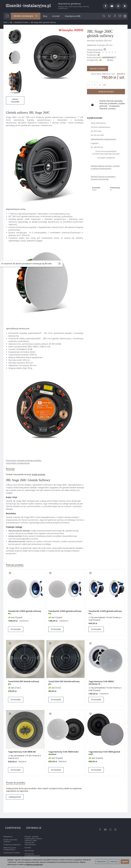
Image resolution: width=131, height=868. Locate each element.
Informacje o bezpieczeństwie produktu (24, 461)
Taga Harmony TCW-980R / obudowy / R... (101, 685)
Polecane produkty (18, 567)
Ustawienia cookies (12, 852)
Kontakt (56, 16)
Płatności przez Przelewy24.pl (10, 848)
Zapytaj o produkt (98, 69)
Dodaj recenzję (39, 476)
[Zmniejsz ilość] (98, 85)
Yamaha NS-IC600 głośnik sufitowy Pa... (65, 615)
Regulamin (8, 836)
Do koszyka (16, 632)
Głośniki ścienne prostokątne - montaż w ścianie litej (103, 178)
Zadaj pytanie (15, 800)
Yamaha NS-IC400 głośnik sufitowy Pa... (105, 615)
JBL (99, 55)
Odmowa (114, 862)
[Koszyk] (110, 16)
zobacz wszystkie (15, 100)
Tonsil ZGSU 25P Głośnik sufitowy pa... (24, 685)
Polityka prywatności (12, 844)
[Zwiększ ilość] (89, 85)
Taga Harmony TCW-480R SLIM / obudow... (64, 755)
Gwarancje (29, 850)
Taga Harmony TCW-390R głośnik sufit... (104, 755)
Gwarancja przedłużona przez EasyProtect (32, 855)
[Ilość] (94, 85)
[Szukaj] (105, 16)
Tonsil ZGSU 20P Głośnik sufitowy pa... (64, 685)
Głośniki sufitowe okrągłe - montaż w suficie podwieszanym (105, 167)
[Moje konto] (115, 16)
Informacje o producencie (18, 463)
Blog (45, 16)
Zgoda (125, 862)
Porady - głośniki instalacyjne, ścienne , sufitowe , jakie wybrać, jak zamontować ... (34, 840)
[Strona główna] (28, 6)
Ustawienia (101, 862)
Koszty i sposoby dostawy (10, 840)
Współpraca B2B (73, 16)
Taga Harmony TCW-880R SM (22, 754)
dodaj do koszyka (106, 92)
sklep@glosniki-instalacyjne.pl (103, 139)
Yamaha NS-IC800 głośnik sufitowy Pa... (25, 615)
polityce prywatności (34, 864)
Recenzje (12, 469)
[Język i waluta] (125, 16)
